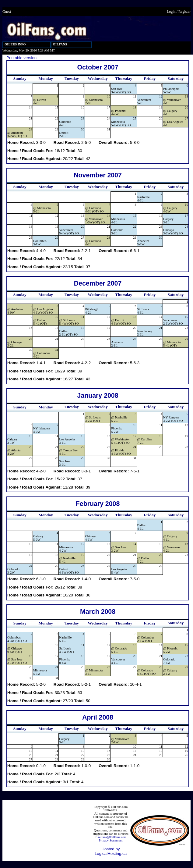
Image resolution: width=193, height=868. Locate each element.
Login (171, 12)
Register (184, 12)
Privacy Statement (111, 840)
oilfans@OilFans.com (112, 837)
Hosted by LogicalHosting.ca (111, 851)
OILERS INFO (15, 44)
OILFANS (60, 44)
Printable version (21, 58)
